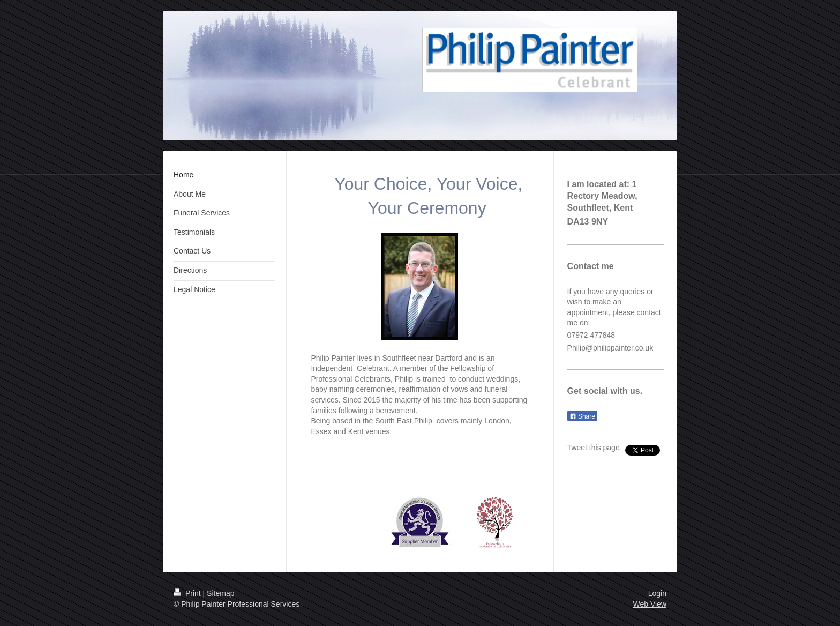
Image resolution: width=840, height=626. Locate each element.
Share (582, 416)
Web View (650, 604)
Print (188, 593)
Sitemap (220, 593)
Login (657, 593)
